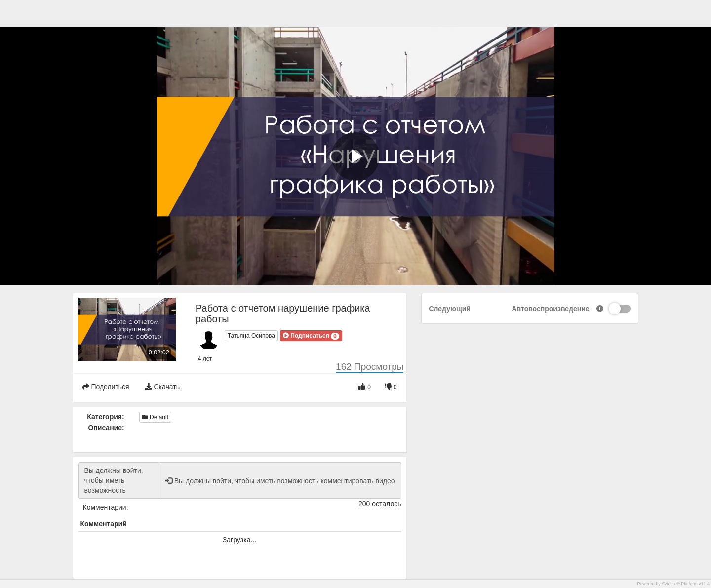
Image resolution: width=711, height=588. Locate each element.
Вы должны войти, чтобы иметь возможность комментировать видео (119, 480)
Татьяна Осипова (251, 336)
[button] (311, 336)
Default (155, 417)
